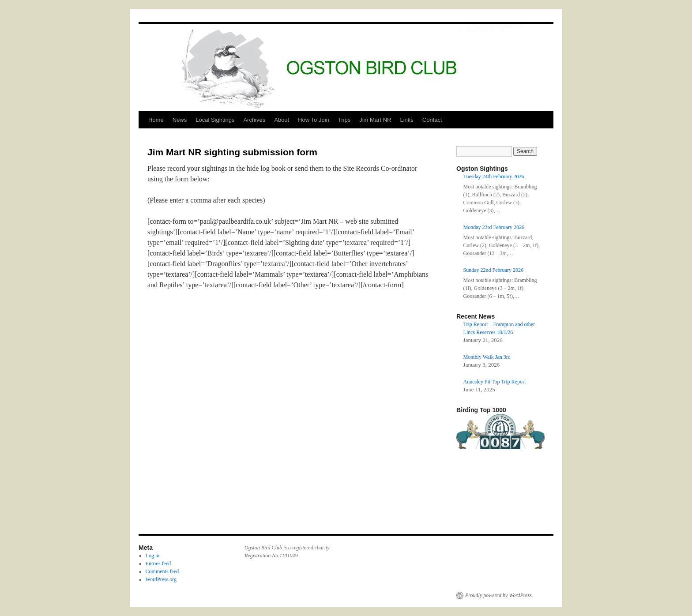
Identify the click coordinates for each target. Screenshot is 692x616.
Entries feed (158, 563)
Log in (153, 556)
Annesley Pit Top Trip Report (495, 382)
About (282, 120)
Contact (432, 120)
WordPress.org (161, 579)
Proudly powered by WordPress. (499, 595)
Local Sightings (215, 120)
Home (156, 120)
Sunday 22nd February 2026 (493, 270)
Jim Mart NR (375, 120)
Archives (254, 120)
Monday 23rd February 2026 (494, 227)
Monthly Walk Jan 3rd (487, 357)
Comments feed (162, 571)
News (180, 120)
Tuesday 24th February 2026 (494, 177)
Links (406, 120)
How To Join (314, 120)
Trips (344, 120)
